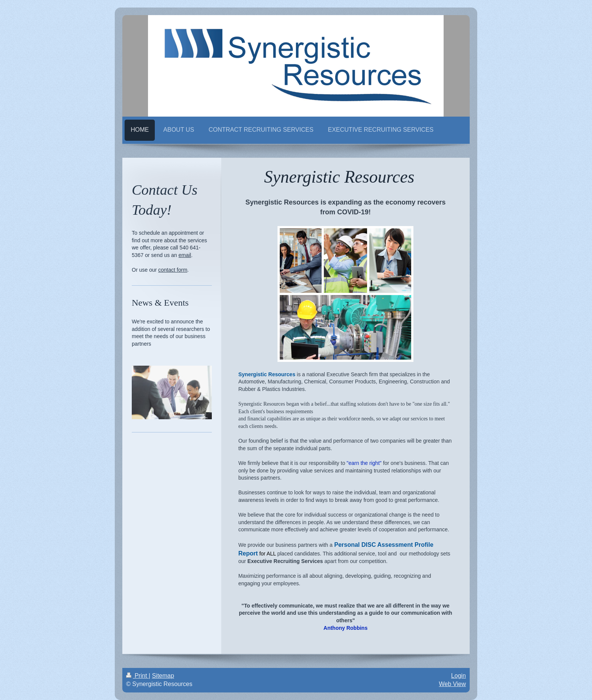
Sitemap (163, 676)
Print (137, 676)
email (185, 255)
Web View (452, 684)
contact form (173, 270)
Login (459, 676)
